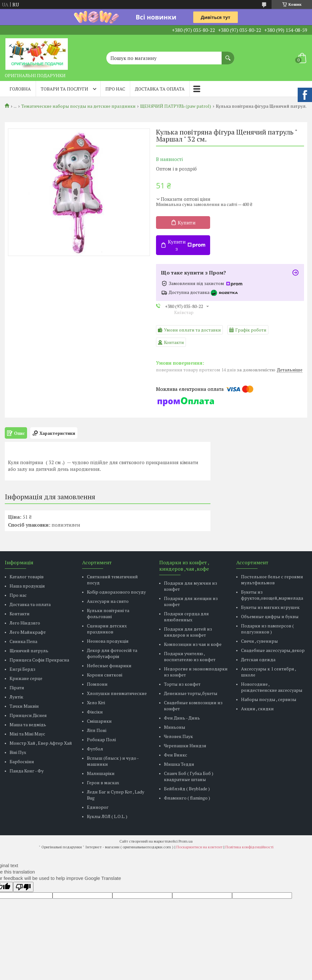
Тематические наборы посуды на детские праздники (78, 106)
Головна (20, 89)
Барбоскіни (22, 761)
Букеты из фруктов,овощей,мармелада (272, 595)
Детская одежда (258, 659)
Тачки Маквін (24, 706)
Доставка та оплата (160, 89)
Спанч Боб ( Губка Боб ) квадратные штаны (189, 776)
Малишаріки (101, 773)
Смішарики (99, 721)
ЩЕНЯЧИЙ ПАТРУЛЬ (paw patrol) (176, 106)
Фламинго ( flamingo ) (187, 798)
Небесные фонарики (109, 666)
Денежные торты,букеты (191, 693)
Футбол (95, 749)
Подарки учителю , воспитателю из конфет (190, 656)
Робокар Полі (101, 739)
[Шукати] (228, 55)
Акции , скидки (257, 709)
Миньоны (175, 727)
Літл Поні (97, 730)
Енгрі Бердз (22, 669)
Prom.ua (186, 841)
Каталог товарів (27, 577)
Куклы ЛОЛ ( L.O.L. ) (107, 816)
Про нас (115, 89)
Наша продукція (27, 586)
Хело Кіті (96, 702)
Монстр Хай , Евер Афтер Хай (41, 743)
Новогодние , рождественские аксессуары (272, 687)
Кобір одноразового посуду (116, 592)
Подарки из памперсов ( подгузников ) (267, 629)
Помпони (97, 684)
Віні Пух (18, 752)
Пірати (17, 687)
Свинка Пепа (23, 641)
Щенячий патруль (29, 651)
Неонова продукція (108, 641)
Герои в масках (103, 783)
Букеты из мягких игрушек (270, 607)
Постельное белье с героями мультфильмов (272, 580)
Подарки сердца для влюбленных (186, 617)
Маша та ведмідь (28, 724)
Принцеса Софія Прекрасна (39, 660)
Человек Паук (178, 736)
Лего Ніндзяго (25, 623)
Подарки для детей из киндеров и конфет (188, 632)
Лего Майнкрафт (28, 632)
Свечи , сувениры (259, 641)
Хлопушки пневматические (117, 693)
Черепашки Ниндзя (185, 746)
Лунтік (16, 697)
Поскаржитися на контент (199, 847)
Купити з (187, 245)
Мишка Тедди (179, 764)
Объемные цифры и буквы (270, 616)
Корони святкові (105, 675)
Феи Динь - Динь (182, 718)
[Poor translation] (23, 887)
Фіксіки (95, 712)
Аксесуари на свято (108, 601)
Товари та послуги (64, 89)
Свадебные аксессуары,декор (273, 650)
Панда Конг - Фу (27, 771)
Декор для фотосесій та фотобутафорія (112, 653)
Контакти (20, 614)
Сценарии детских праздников (107, 629)
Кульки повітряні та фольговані (108, 613)
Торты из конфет (182, 684)
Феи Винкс (176, 755)
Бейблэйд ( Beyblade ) (187, 789)
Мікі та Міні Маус (27, 734)
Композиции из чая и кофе (193, 644)
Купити (187, 223)
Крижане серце (26, 678)
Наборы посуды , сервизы (269, 699)
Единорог (98, 807)
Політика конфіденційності (249, 847)
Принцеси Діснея (28, 715)
